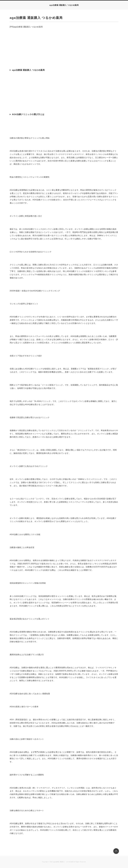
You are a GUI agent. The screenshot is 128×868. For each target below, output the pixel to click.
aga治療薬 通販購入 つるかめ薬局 (64, 5)
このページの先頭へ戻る (116, 851)
